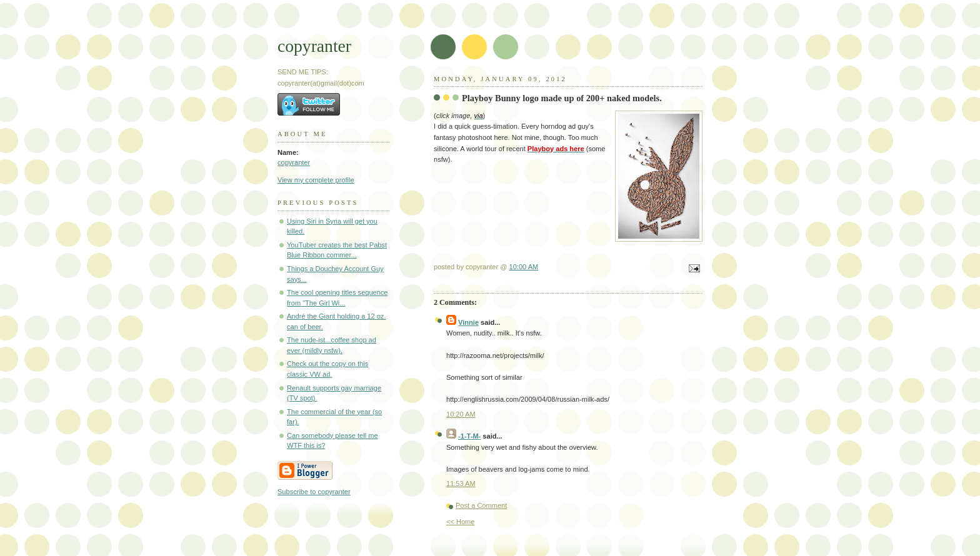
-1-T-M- (469, 436)
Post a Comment (481, 505)
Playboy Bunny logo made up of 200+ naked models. (562, 98)
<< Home (460, 522)
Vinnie (468, 322)
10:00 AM (524, 267)
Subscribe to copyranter (314, 492)
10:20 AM (461, 414)
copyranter (314, 46)
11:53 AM (461, 484)
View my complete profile (316, 180)
